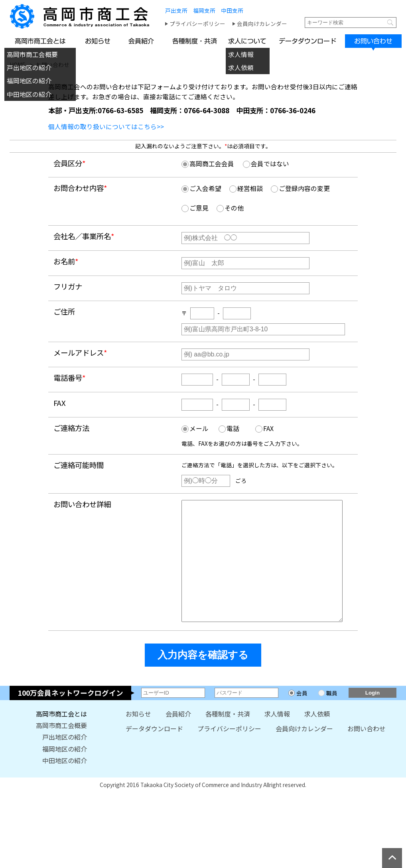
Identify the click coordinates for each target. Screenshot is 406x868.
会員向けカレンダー (262, 24)
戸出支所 (176, 10)
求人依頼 (241, 68)
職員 (332, 717)
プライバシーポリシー (197, 24)
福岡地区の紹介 (29, 81)
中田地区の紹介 (29, 94)
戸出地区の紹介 (29, 68)
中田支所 (232, 10)
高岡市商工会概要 (32, 54)
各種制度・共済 (228, 738)
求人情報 (241, 54)
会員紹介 (178, 738)
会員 (302, 717)
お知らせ (138, 738)
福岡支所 (204, 10)
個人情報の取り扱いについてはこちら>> (106, 127)
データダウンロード (154, 753)
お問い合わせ (367, 753)
